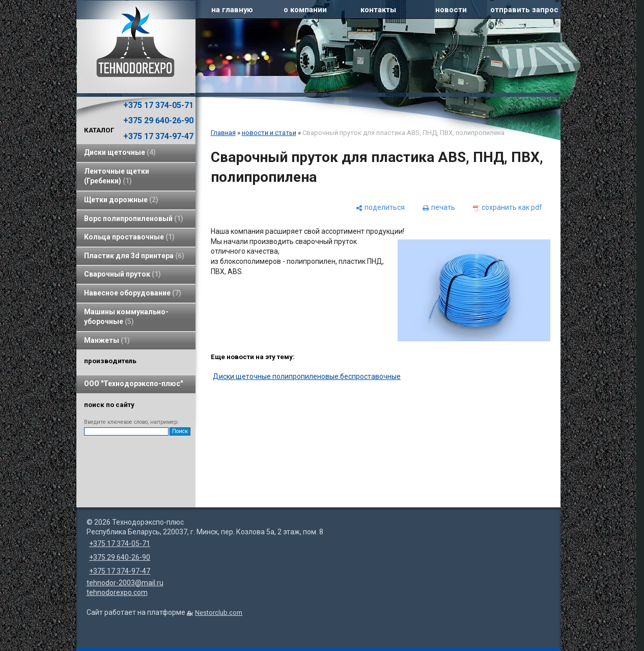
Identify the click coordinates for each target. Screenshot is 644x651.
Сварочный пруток (122, 274)
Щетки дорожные (121, 200)
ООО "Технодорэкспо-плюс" (133, 384)
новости (451, 10)
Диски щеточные (120, 152)
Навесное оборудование (133, 293)
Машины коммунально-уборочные (126, 317)
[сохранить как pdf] (508, 208)
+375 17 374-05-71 (158, 105)
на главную (232, 10)
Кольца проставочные (129, 237)
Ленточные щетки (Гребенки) (117, 176)
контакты (378, 10)
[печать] (439, 208)
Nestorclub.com (219, 613)
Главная (223, 133)
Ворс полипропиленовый (134, 219)
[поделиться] (380, 208)
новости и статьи (269, 133)
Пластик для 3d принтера (134, 256)
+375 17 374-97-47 (158, 136)
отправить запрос (524, 10)
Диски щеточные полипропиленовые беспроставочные (307, 376)
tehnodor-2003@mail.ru (125, 583)
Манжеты (107, 340)
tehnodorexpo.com (117, 592)
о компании (305, 10)
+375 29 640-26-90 (158, 120)
